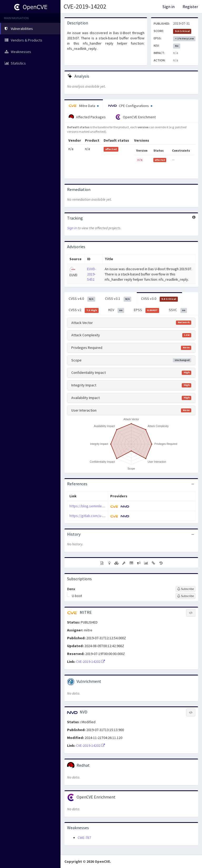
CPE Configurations (130, 106)
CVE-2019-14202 (85, 6)
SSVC (178, 310)
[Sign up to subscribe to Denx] (186, 589)
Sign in (169, 7)
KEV (116, 310)
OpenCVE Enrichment (136, 117)
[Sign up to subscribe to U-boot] (186, 596)
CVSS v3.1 (118, 299)
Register (190, 7)
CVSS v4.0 (82, 299)
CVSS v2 (84, 310)
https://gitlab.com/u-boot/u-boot (95, 516)
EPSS (147, 310)
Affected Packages (87, 117)
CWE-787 (84, 838)
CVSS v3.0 (159, 299)
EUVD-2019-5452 (92, 274)
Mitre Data (84, 106)
